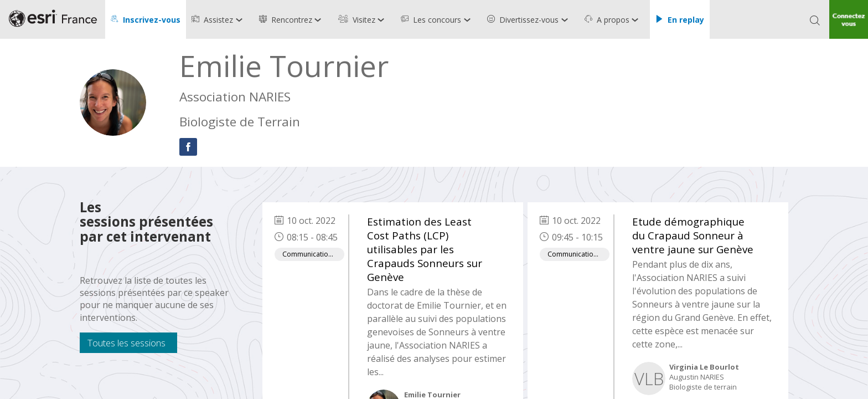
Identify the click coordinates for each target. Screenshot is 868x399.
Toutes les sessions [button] (126, 343)
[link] (220, 19)
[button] (146, 19)
